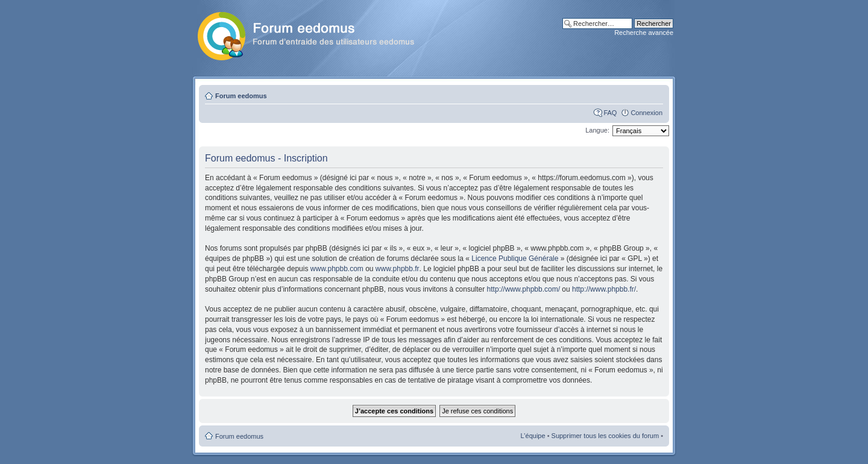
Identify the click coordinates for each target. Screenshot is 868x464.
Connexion (646, 113)
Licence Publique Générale (515, 259)
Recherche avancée (644, 33)
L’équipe (533, 436)
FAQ (610, 113)
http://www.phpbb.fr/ (604, 289)
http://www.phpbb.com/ (524, 289)
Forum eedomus (241, 96)
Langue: (597, 130)
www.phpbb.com (337, 269)
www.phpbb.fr (398, 269)
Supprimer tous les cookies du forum (605, 436)
